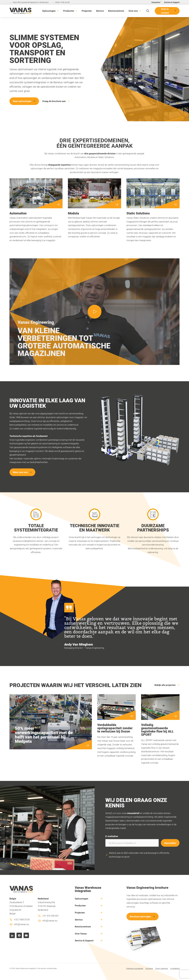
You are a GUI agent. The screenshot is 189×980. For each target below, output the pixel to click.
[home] (20, 11)
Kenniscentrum (116, 11)
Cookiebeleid (175, 968)
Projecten (87, 11)
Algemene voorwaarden (135, 968)
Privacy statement (162, 968)
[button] (51, 11)
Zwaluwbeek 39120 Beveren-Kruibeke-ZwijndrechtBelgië (21, 906)
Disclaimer (149, 968)
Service (100, 11)
